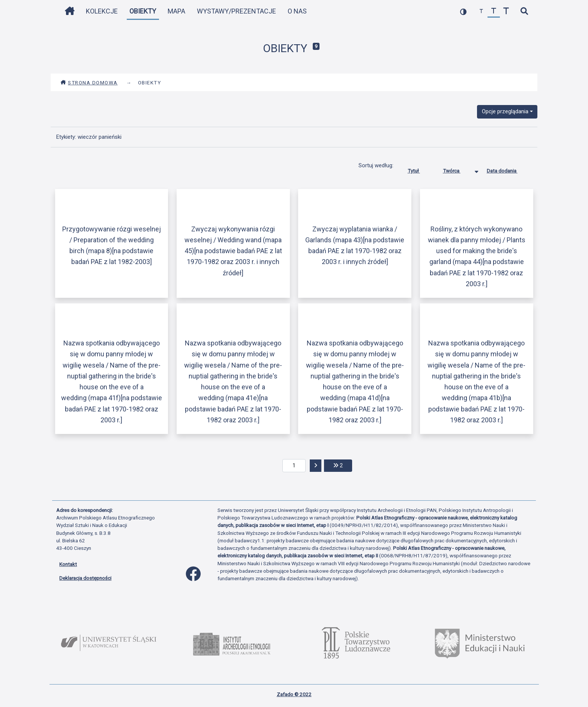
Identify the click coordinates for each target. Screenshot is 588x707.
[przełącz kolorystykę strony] (463, 11)
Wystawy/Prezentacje (236, 11)
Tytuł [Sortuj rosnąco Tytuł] (419, 169)
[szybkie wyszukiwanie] (524, 11)
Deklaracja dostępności (85, 578)
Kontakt (68, 564)
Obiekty (143, 11)
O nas (297, 11)
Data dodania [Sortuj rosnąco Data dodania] (508, 169)
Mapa (176, 11)
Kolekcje (102, 11)
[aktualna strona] (294, 466)
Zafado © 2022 (294, 694)
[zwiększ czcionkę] (506, 11)
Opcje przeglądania (505, 111)
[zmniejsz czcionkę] (481, 11)
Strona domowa (89, 83)
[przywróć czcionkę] (494, 11)
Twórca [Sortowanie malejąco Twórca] (457, 169)
